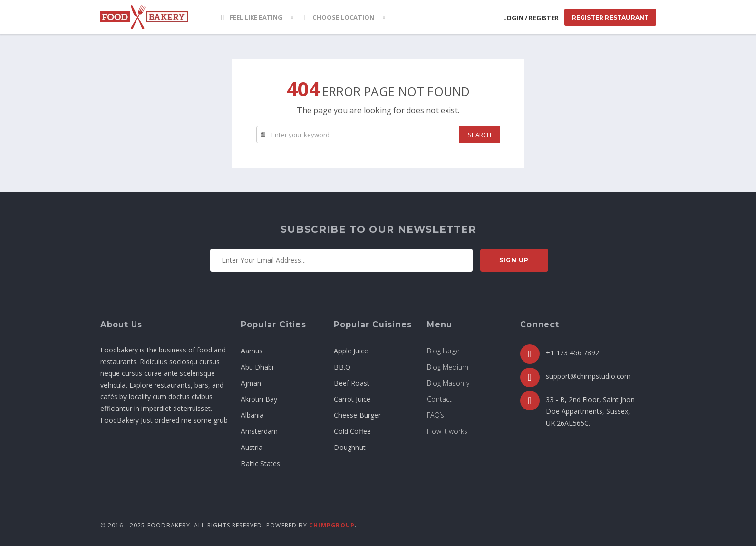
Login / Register (531, 18)
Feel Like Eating (252, 17)
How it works (447, 431)
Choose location (339, 17)
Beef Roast (352, 383)
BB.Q (342, 367)
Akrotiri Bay (259, 399)
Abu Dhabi (257, 367)
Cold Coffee (352, 431)
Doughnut (350, 447)
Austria (252, 447)
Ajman (251, 383)
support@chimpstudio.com (588, 376)
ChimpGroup (332, 525)
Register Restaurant (610, 17)
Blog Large (443, 351)
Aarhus (252, 351)
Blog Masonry (448, 383)
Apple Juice (351, 351)
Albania (252, 415)
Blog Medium (448, 367)
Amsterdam (259, 431)
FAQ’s (436, 415)
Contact (439, 399)
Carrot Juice (352, 399)
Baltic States (261, 463)
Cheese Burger (357, 415)
